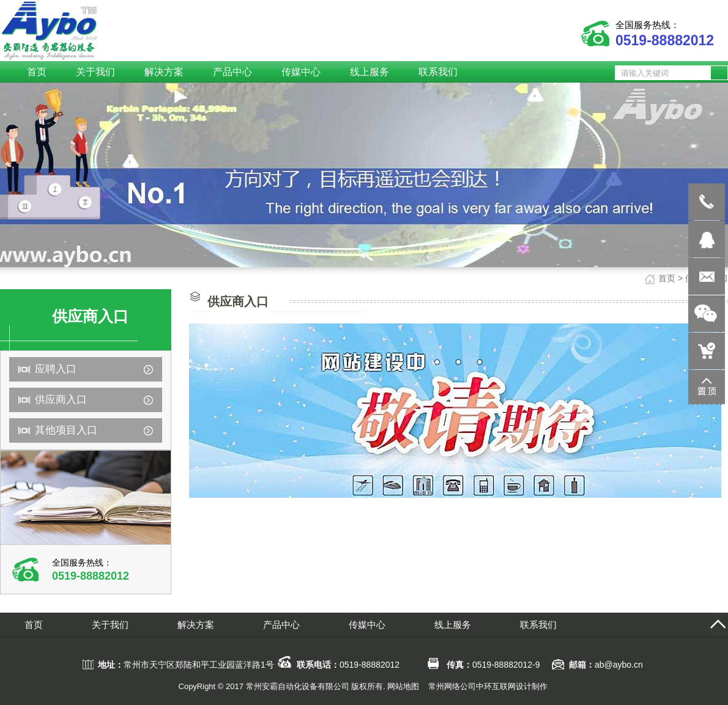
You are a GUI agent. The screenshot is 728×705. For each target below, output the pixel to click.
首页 (667, 278)
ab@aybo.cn (619, 665)
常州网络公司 (452, 686)
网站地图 (403, 686)
